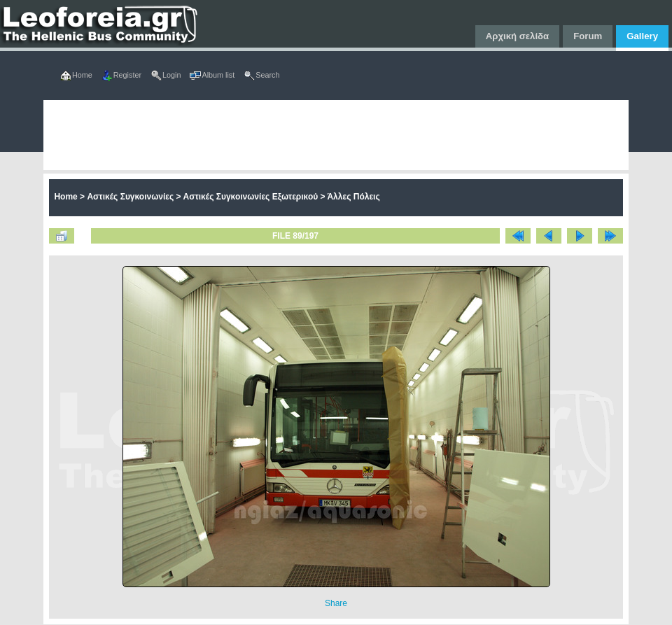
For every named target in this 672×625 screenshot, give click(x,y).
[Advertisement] (224, 135)
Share (336, 603)
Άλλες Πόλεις (353, 197)
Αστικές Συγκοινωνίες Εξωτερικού (251, 197)
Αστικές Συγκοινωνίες (130, 197)
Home (65, 197)
